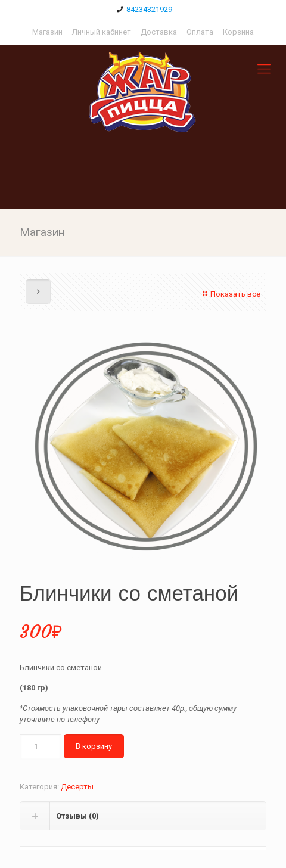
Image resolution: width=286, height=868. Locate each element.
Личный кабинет (102, 32)
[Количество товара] (41, 747)
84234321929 (149, 9)
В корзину (94, 746)
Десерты (77, 787)
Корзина (238, 32)
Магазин (47, 32)
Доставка (159, 32)
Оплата (200, 32)
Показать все (230, 294)
